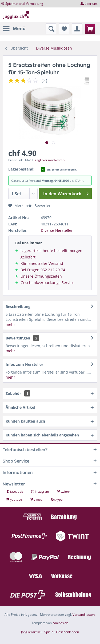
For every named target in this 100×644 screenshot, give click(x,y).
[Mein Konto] (77, 29)
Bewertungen (18, 338)
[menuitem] (14, 29)
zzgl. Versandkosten (50, 160)
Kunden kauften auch (25, 421)
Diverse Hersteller (57, 230)
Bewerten (40, 206)
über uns (91, 4)
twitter (64, 491)
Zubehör (18, 393)
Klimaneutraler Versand (42, 263)
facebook (15, 491)
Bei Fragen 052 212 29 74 (43, 270)
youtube (15, 499)
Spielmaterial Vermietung (24, 4)
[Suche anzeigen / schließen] (51, 29)
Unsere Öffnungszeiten (41, 276)
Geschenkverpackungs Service (47, 283)
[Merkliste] (64, 29)
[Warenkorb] (90, 29)
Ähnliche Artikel (20, 407)
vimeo (37, 499)
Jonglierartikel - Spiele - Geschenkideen (50, 632)
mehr (10, 324)
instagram (40, 491)
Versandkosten (84, 615)
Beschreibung (18, 307)
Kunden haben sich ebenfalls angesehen (42, 435)
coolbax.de (61, 623)
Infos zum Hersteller (24, 364)
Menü (14, 28)
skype (57, 499)
